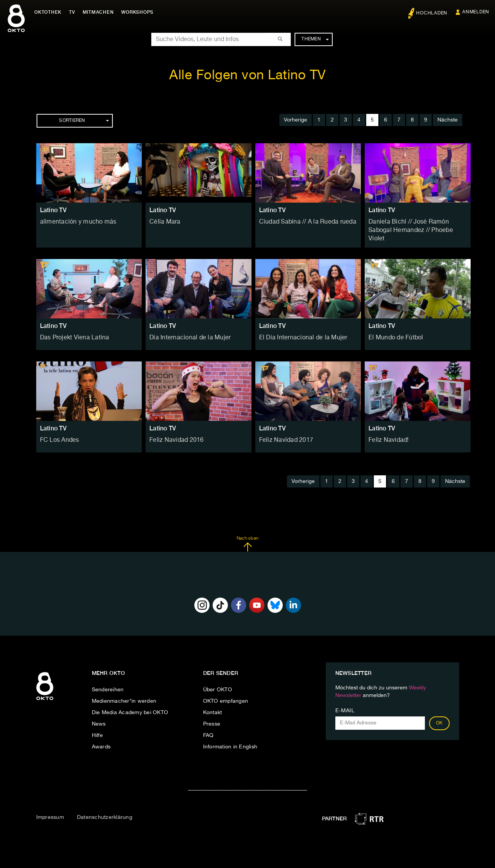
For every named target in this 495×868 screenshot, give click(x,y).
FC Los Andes (58, 430)
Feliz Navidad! (386, 430)
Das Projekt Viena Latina (71, 327)
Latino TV (53, 210)
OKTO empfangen (226, 691)
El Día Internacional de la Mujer (299, 327)
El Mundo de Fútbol (393, 327)
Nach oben (247, 534)
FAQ (208, 725)
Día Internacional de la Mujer (186, 327)
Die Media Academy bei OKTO (130, 702)
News (99, 714)
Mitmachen (100, 12)
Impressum (50, 807)
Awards (101, 737)
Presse (212, 714)
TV (74, 12)
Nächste (448, 120)
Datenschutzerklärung (105, 807)
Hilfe (97, 725)
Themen (315, 39)
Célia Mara (163, 222)
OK (439, 713)
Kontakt (213, 702)
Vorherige (296, 120)
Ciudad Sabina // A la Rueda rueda (303, 222)
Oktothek (50, 12)
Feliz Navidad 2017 (283, 430)
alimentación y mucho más (74, 222)
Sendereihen (108, 679)
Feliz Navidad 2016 (173, 430)
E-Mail (345, 700)
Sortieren (84, 121)
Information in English (230, 737)
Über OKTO (218, 679)
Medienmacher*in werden (124, 691)
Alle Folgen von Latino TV (247, 76)
